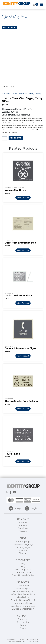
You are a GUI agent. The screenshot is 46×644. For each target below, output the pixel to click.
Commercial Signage (23, 553)
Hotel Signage (23, 550)
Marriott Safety (27, 94)
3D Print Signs (23, 597)
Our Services (23, 594)
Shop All (23, 562)
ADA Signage (23, 556)
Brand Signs (20, 16)
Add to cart (16, 138)
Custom (23, 559)
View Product (23, 198)
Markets (23, 540)
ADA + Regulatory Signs (23, 603)
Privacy (23, 637)
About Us (23, 531)
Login (31, 517)
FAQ (23, 572)
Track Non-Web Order (23, 584)
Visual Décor (23, 606)
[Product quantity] (4, 139)
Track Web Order (23, 581)
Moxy (39, 94)
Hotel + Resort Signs (23, 600)
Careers (23, 534)
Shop (12, 16)
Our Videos (23, 537)
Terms (23, 634)
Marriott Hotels (10, 94)
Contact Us (23, 628)
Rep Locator (23, 631)
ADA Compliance (23, 578)
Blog (23, 575)
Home (7, 16)
